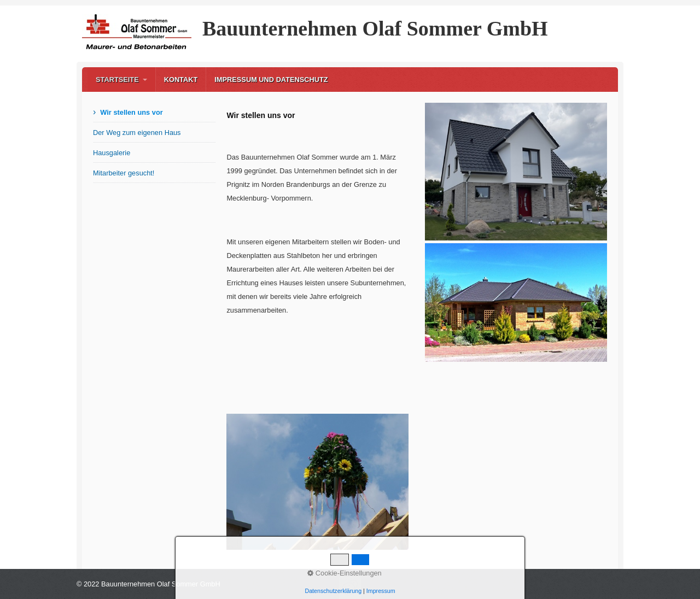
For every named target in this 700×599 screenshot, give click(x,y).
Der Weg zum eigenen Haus (137, 133)
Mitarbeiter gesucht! (124, 173)
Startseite (117, 80)
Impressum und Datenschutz (271, 80)
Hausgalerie (112, 153)
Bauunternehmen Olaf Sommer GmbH (375, 28)
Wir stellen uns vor (131, 112)
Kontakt (181, 80)
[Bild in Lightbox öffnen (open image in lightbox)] (317, 482)
